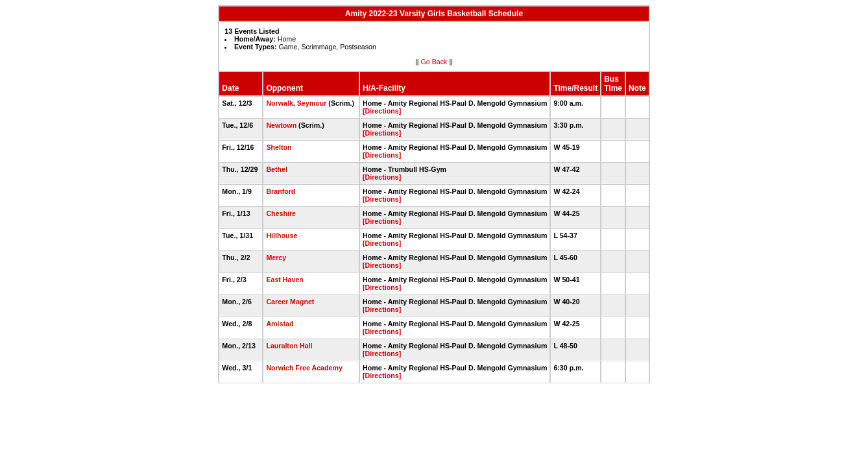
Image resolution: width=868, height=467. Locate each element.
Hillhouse (282, 235)
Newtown (281, 125)
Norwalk (279, 103)
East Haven (284, 280)
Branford (281, 191)
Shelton (279, 147)
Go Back (434, 62)
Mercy (276, 257)
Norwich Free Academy (304, 368)
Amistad (280, 324)
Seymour (312, 103)
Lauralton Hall (289, 346)
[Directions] (382, 111)
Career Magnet (290, 302)
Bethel (277, 169)
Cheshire (281, 213)
